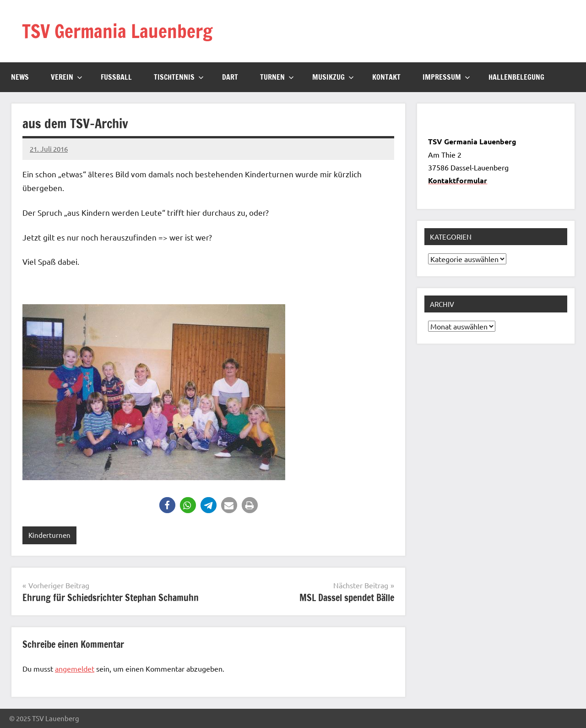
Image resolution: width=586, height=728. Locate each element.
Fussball (116, 77)
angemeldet (75, 668)
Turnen (277, 77)
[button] (167, 505)
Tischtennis (179, 77)
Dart (230, 77)
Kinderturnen (49, 535)
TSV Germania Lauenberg (117, 31)
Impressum (446, 77)
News (20, 77)
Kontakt (386, 77)
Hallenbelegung (516, 77)
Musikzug (333, 77)
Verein (67, 77)
